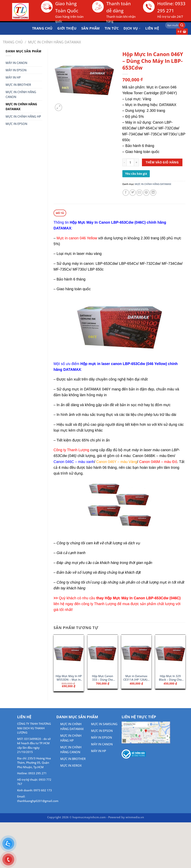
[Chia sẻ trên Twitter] (133, 193)
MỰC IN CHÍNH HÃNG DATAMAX (54, 42)
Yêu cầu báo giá (136, 174)
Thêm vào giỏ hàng (162, 162)
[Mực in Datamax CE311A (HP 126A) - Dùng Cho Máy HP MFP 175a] (136, 653)
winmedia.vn (135, 817)
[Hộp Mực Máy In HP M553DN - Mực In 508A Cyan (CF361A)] (69, 653)
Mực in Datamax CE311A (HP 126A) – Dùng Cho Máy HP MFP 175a (136, 678)
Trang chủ (13, 42)
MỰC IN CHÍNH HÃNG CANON (21, 94)
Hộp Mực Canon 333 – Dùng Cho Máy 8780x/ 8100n (103, 678)
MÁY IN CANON (16, 63)
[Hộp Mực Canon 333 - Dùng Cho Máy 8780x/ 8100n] (103, 653)
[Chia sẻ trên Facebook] (126, 193)
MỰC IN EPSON (16, 124)
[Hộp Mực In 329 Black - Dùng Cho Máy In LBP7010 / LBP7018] (170, 653)
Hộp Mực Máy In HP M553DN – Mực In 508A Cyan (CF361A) (69, 678)
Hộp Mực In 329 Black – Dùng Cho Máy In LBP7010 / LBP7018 (170, 678)
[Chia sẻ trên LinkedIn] (153, 193)
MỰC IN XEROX (71, 765)
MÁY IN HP (13, 77)
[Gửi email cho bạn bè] (140, 193)
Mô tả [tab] (60, 213)
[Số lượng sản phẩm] (130, 162)
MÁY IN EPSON (16, 70)
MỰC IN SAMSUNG (104, 724)
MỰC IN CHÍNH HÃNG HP (23, 116)
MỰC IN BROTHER (18, 85)
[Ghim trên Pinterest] (146, 193)
